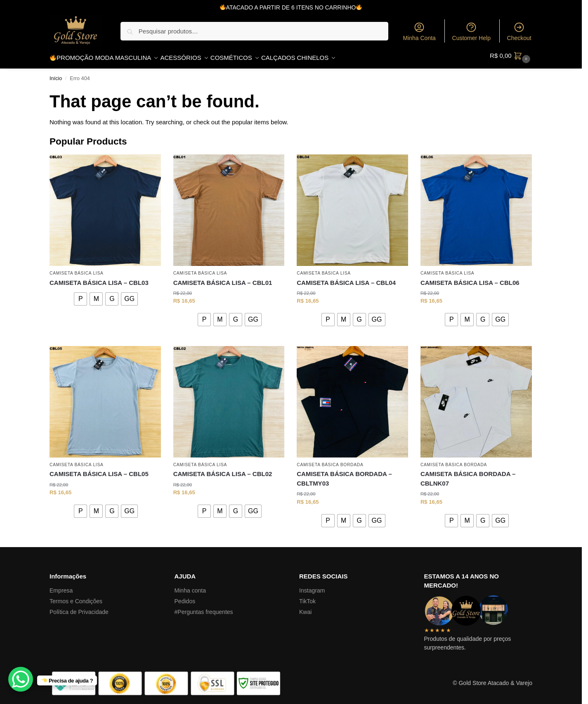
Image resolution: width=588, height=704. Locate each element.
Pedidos (185, 597)
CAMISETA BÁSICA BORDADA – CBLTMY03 (344, 474)
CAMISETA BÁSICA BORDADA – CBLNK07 (468, 474)
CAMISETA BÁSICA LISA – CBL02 (223, 470)
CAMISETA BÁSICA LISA (77, 269)
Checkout (519, 31)
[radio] (80, 294)
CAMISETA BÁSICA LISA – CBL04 (346, 278)
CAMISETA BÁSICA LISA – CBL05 (99, 470)
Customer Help (471, 31)
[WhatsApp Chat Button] (21, 679)
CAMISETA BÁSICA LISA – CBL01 (223, 278)
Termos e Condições (76, 597)
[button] (511, 56)
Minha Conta (419, 31)
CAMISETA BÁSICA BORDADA (330, 461)
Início (56, 74)
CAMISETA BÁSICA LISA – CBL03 (99, 278)
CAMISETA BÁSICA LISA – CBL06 (470, 278)
